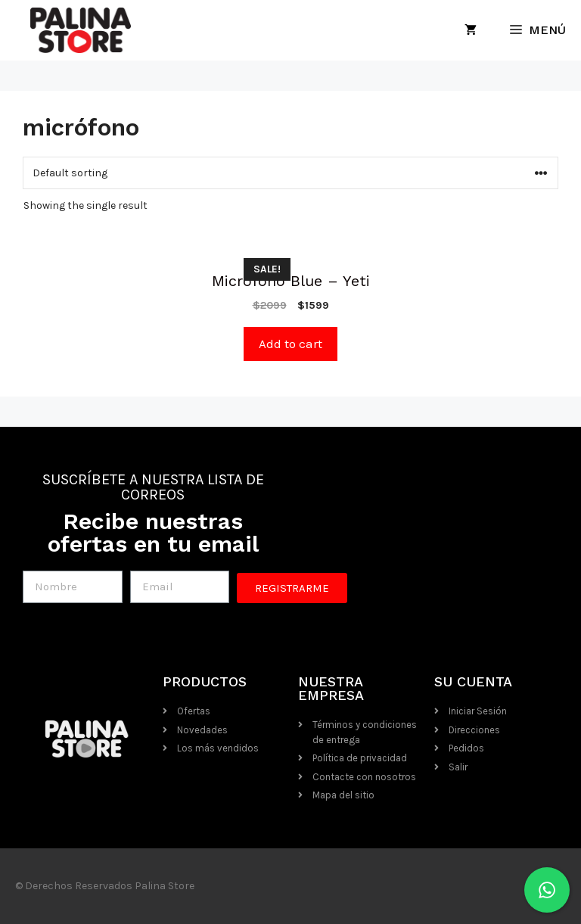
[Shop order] (290, 173)
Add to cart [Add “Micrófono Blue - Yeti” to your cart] (290, 344)
